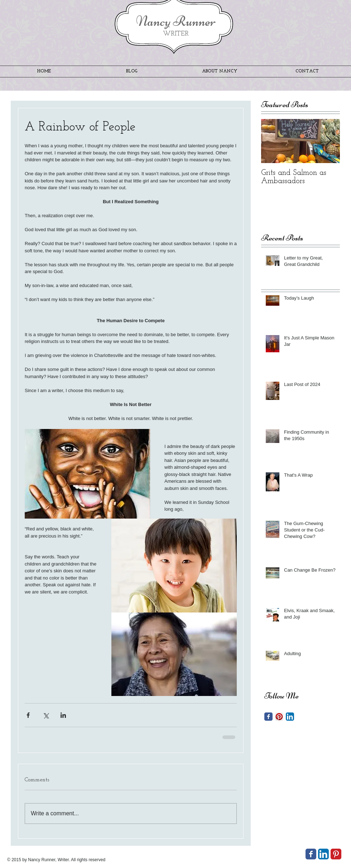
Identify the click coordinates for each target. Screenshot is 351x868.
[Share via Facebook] (28, 715)
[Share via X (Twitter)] (46, 715)
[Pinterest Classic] (336, 854)
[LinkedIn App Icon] (290, 717)
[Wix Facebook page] (311, 854)
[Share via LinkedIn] (63, 715)
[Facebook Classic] (268, 717)
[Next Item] (328, 141)
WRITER (176, 34)
